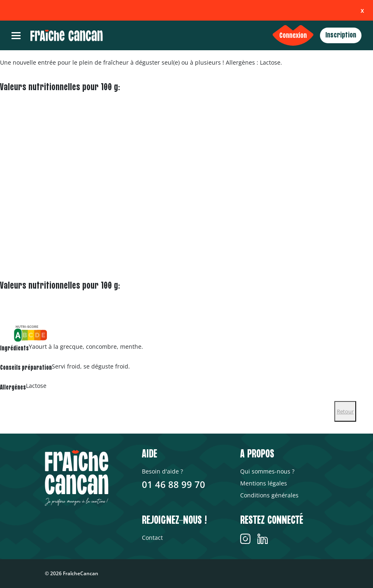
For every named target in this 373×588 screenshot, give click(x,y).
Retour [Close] (345, 411)
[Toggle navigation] (16, 36)
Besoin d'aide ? (162, 471)
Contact (152, 538)
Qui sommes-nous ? (267, 471)
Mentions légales (264, 483)
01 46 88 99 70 (174, 484)
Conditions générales (269, 495)
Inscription (341, 35)
